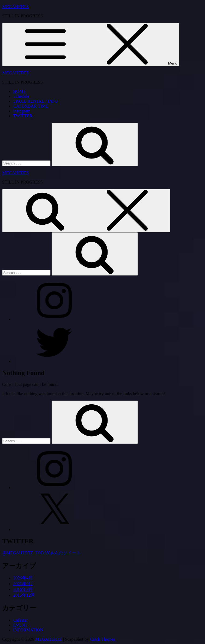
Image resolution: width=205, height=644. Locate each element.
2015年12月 (24, 595)
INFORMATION (28, 630)
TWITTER (23, 116)
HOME (20, 91)
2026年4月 (23, 578)
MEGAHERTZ (16, 7)
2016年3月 (23, 589)
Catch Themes (103, 639)
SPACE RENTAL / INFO (35, 101)
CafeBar (20, 620)
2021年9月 (23, 584)
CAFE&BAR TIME (31, 106)
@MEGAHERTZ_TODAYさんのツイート (41, 553)
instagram (22, 111)
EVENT (20, 625)
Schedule (21, 96)
